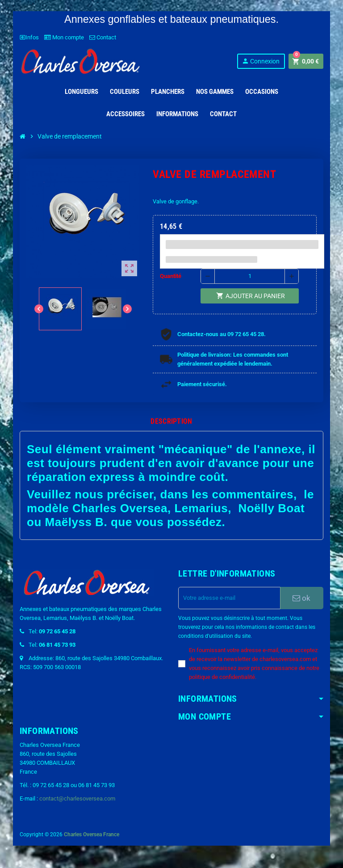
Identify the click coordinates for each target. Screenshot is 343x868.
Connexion (261, 61)
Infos (29, 37)
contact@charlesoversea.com (77, 798)
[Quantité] (250, 276)
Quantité (171, 276)
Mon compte (64, 37)
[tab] (171, 421)
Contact (103, 37)
